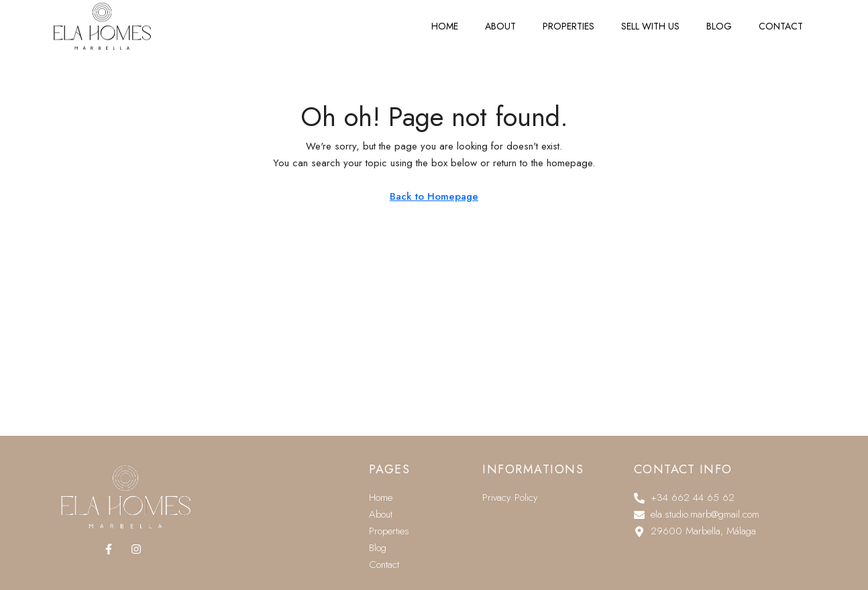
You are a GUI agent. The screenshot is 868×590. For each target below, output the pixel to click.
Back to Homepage (434, 196)
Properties (568, 19)
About (500, 19)
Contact (781, 19)
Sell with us (650, 19)
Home (445, 19)
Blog (719, 19)
